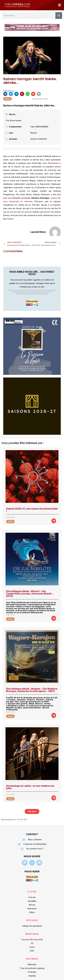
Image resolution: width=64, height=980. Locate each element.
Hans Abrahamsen (51, 163)
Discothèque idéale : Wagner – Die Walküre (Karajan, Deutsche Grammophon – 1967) (32, 690)
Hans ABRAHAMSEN (39, 127)
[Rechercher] (59, 16)
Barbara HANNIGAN (39, 139)
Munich (34, 133)
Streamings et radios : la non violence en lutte (30, 787)
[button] (59, 5)
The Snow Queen (14, 120)
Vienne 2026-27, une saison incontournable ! (32, 510)
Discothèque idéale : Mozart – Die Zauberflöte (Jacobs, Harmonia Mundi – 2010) (30, 594)
